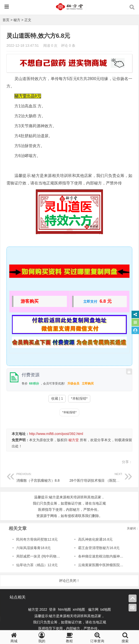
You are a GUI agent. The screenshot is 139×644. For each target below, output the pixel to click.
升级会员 (73, 384)
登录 (53, 609)
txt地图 (106, 609)
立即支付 (90, 301)
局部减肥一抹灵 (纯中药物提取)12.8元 (46, 556)
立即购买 (88, 384)
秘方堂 (74, 440)
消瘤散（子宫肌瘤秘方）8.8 (43, 477)
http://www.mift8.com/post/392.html (56, 434)
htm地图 (64, 609)
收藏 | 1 (57, 398)
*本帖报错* (79, 398)
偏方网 (93, 609)
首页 (6, 20)
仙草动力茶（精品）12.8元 (37, 565)
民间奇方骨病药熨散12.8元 (37, 539)
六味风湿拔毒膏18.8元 (33, 548)
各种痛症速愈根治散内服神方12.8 (104, 556)
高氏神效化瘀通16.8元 (95, 539)
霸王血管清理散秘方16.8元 (99, 548)
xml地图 (79, 609)
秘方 (17, 20)
